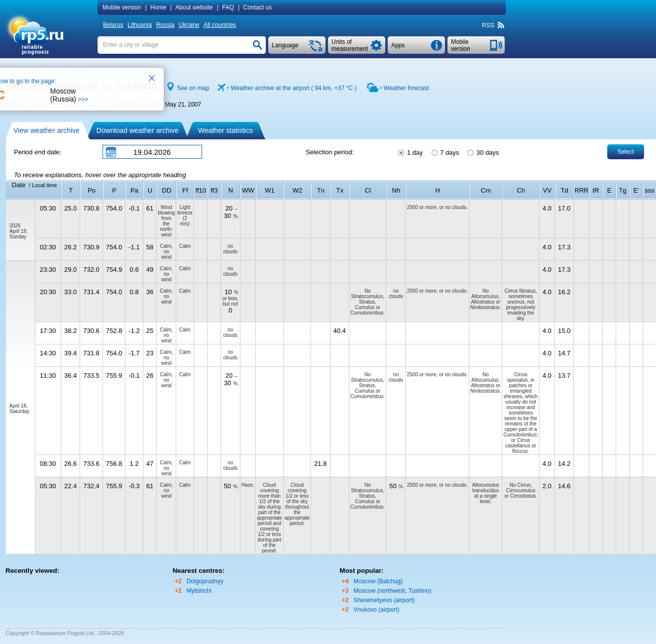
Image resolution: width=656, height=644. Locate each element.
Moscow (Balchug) (378, 581)
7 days (445, 152)
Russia (165, 25)
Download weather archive (138, 130)
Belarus (113, 25)
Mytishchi (199, 591)
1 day (410, 152)
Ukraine (189, 25)
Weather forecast (406, 88)
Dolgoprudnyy (205, 581)
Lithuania (140, 25)
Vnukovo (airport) (376, 610)
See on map (193, 88)
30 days (482, 152)
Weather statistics (225, 130)
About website (194, 7)
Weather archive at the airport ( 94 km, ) (294, 88)
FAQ (228, 7)
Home (158, 7)
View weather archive (47, 130)
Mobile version (122, 7)
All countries (220, 25)
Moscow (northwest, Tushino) (392, 591)
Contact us (258, 7)
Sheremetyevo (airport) (384, 600)
